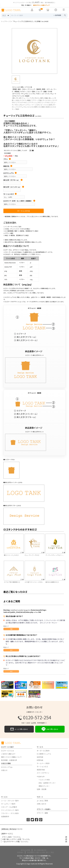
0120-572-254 (34, 717)
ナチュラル (23, 107)
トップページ (6, 21)
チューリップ (26, 98)
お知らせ (4, 770)
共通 (11, 629)
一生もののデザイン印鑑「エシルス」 (35, 841)
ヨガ (38, 105)
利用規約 (20, 852)
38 (32, 150)
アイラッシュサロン (36, 102)
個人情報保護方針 (40, 850)
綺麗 (46, 98)
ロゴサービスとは (7, 751)
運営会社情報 (25, 850)
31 (64, 579)
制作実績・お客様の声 (9, 760)
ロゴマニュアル (10, 173)
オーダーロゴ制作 (43, 751)
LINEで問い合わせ (50, 729)
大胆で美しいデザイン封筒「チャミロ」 (35, 839)
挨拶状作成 (41, 770)
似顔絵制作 (5, 816)
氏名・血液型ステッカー (47, 783)
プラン (7, 159)
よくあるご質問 (42, 801)
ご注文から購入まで (8, 754)
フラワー (34, 100)
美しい (51, 98)
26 (43, 552)
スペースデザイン (43, 773)
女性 (17, 100)
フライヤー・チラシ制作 (10, 813)
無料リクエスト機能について (11, 757)
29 (22, 579)
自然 (50, 105)
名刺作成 (40, 757)
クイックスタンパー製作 (10, 810)
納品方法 (8, 166)
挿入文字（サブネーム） (13, 180)
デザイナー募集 (42, 813)
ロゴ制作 (35, 107)
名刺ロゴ (49, 107)
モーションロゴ (10, 194)
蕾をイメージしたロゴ (11, 555)
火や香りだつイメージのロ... (34, 582)
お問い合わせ (42, 804)
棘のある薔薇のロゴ (52, 582)
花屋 (40, 100)
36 (64, 552)
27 (22, 552)
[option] (34, 51)
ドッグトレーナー (29, 105)
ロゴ (11, 650)
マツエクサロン (23, 102)
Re (21, 105)
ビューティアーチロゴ (32, 555)
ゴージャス (44, 105)
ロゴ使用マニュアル (44, 754)
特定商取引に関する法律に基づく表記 (40, 852)
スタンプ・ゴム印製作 (9, 807)
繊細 (29, 100)
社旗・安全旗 (42, 789)
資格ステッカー (44, 786)
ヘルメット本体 (44, 780)
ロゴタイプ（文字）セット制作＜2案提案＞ (19, 201)
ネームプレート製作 (8, 804)
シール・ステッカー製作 (10, 801)
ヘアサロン (47, 102)
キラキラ (23, 100)
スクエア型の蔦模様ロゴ (12, 582)
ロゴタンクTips (7, 767)
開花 (42, 98)
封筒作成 (40, 760)
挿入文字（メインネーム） (14, 187)
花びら (37, 98)
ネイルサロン (47, 100)
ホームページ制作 (43, 763)
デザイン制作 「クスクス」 (34, 837)
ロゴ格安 (42, 107)
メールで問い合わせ (19, 729)
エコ (29, 107)
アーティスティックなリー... (55, 555)
